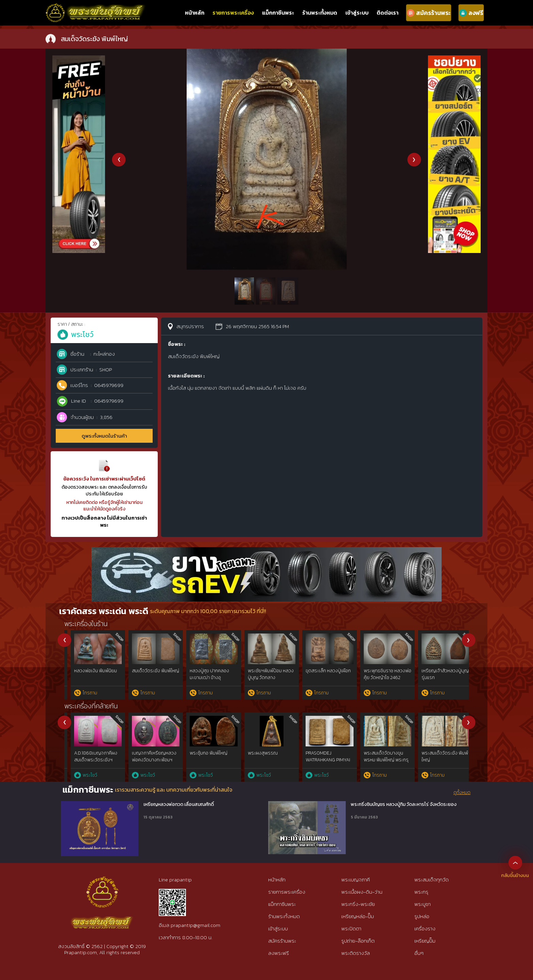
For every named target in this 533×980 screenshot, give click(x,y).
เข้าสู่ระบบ (357, 13)
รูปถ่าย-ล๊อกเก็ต (358, 941)
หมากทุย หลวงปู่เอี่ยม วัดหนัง (320, 674)
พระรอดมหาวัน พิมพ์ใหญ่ (203, 674)
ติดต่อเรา (388, 13)
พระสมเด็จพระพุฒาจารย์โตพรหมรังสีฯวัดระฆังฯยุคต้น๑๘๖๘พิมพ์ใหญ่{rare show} (91, 763)
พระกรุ (421, 892)
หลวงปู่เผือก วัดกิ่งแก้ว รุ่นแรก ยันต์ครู (147, 674)
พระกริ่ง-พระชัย (358, 904)
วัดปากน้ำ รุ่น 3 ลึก (432, 671)
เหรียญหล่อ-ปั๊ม (358, 916)
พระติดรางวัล (356, 953)
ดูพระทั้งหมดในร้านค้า (104, 436)
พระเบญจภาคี (356, 880)
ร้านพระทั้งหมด (320, 13)
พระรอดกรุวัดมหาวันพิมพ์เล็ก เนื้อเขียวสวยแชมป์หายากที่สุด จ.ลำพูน (379, 763)
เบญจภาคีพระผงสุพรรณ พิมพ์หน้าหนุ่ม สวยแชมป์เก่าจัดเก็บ (263, 760)
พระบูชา (423, 904)
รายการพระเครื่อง (233, 13)
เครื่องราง (425, 928)
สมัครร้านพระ (282, 941)
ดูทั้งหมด (462, 793)
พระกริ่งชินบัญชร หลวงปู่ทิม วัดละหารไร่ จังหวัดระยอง (404, 805)
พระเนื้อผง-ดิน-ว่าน (362, 892)
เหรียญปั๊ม (425, 941)
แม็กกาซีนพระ (278, 13)
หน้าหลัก (195, 13)
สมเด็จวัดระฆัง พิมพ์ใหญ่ (91, 671)
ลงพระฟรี (279, 953)
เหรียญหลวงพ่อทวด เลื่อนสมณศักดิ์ (179, 805)
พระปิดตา (351, 928)
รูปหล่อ (422, 916)
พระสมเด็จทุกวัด (432, 880)
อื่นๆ (419, 953)
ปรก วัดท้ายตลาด (374, 671)
